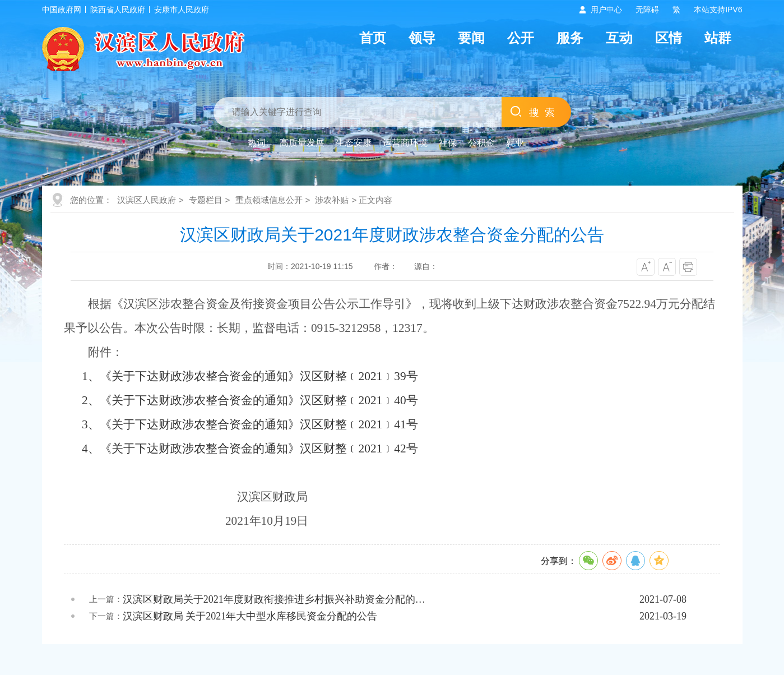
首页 (373, 38)
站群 (718, 38)
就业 (515, 143)
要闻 (471, 38)
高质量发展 (302, 143)
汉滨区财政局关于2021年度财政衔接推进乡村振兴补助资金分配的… (274, 599)
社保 (448, 143)
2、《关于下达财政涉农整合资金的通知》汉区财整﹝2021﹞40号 (250, 400)
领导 (422, 38)
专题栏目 (206, 200)
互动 (619, 38)
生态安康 (354, 143)
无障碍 (647, 10)
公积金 (481, 143)
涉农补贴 (332, 200)
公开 (521, 38)
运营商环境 (405, 143)
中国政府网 (62, 10)
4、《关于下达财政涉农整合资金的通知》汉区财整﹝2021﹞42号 (250, 449)
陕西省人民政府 (118, 10)
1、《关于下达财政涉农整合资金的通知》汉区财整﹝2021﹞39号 (250, 376)
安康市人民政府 (182, 10)
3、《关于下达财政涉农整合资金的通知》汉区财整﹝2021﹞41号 (250, 424)
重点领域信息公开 (269, 200)
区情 (669, 38)
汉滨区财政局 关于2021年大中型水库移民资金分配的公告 (250, 616)
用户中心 (606, 10)
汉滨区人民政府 (147, 200)
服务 (570, 38)
